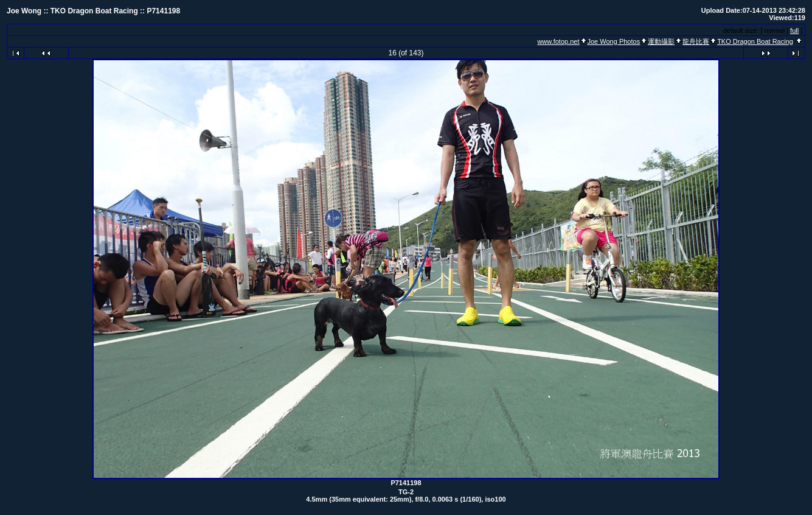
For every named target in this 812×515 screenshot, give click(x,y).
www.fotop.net (558, 41)
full (794, 30)
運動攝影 (661, 41)
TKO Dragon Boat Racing (755, 41)
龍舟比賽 (696, 41)
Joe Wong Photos (614, 41)
